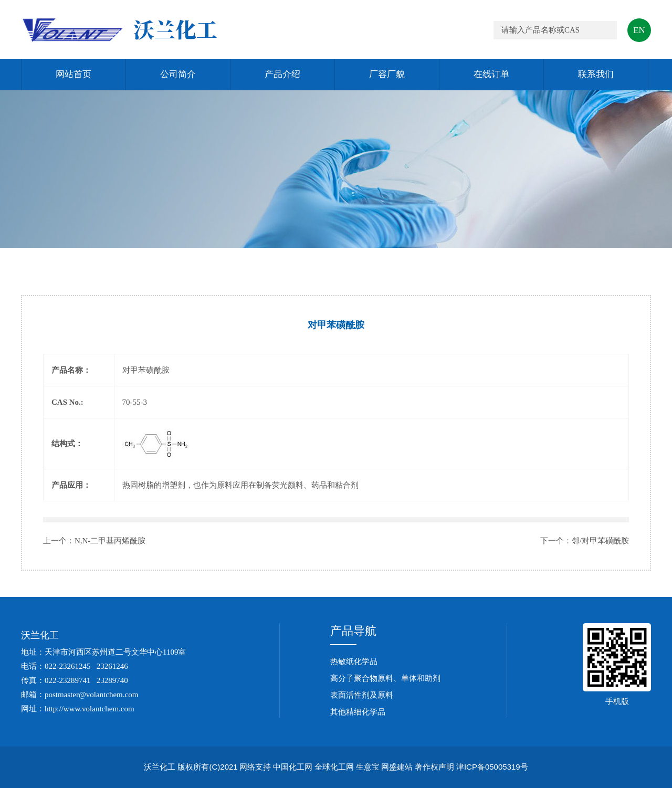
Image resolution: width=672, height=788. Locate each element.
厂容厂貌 (387, 74)
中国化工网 (293, 767)
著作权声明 (434, 767)
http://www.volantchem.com (90, 709)
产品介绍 (282, 74)
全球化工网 (334, 767)
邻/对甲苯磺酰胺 (600, 541)
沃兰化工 (40, 635)
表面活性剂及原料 (362, 695)
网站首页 (73, 74)
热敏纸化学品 (354, 661)
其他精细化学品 (358, 712)
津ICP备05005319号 (492, 767)
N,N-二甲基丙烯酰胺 (110, 541)
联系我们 (596, 74)
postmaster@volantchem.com (91, 695)
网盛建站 (397, 767)
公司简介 (178, 74)
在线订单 (491, 74)
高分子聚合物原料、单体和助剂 (385, 678)
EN (639, 30)
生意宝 (368, 767)
